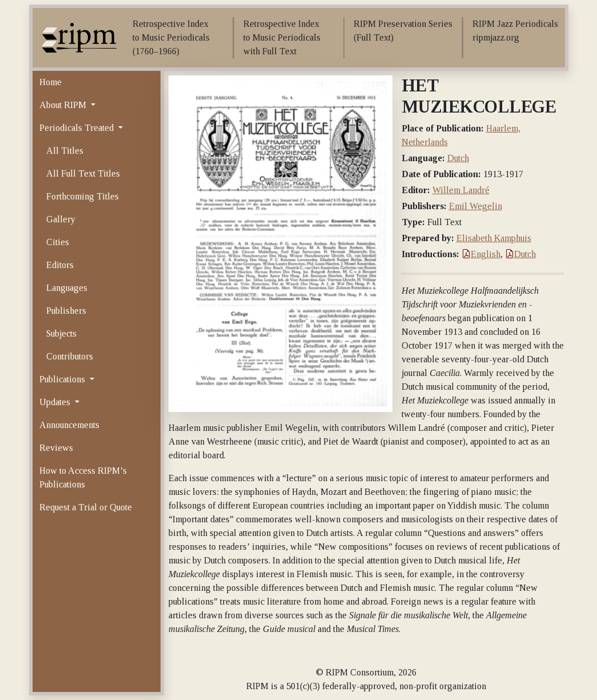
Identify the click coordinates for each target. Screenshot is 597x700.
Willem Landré (461, 190)
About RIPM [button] (64, 105)
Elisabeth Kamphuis (494, 238)
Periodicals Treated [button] (78, 128)
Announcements (69, 425)
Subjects (61, 333)
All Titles (65, 151)
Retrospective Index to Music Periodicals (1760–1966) (171, 37)
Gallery (61, 219)
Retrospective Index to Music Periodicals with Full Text (282, 37)
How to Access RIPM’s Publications (83, 477)
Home (51, 82)
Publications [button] (63, 379)
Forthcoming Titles (83, 196)
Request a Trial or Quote (86, 507)
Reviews (56, 448)
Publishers (66, 311)
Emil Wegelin (476, 206)
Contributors (70, 356)
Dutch (458, 158)
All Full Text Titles (83, 173)
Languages (67, 288)
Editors (60, 265)
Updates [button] (56, 402)
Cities (58, 242)
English (481, 254)
